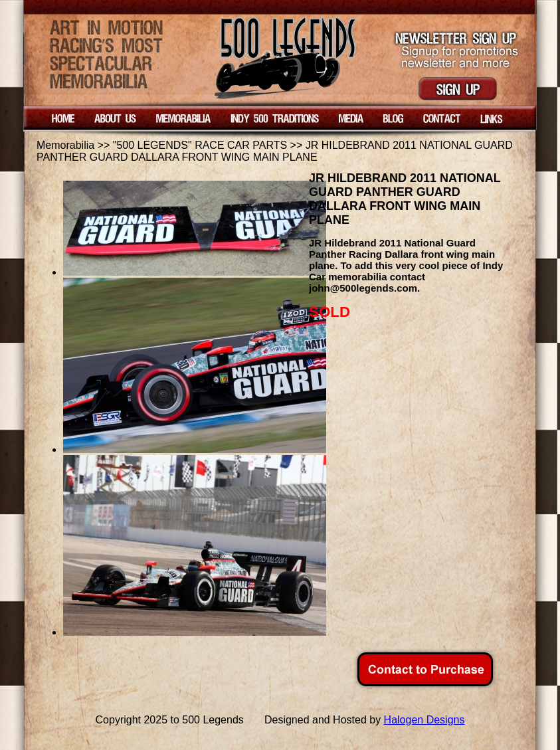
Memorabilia (65, 145)
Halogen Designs (424, 720)
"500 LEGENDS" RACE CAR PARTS (200, 145)
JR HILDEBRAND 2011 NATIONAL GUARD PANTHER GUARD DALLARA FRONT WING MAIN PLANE (275, 151)
